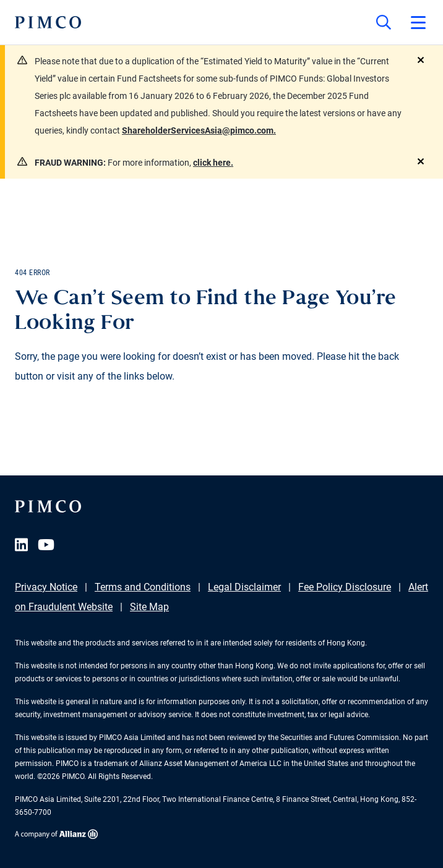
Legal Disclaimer (244, 587)
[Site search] (384, 22)
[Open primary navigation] (418, 22)
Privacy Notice (46, 587)
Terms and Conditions (143, 587)
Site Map (149, 607)
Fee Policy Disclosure (345, 587)
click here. (213, 163)
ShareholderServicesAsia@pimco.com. (199, 130)
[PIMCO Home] (48, 22)
